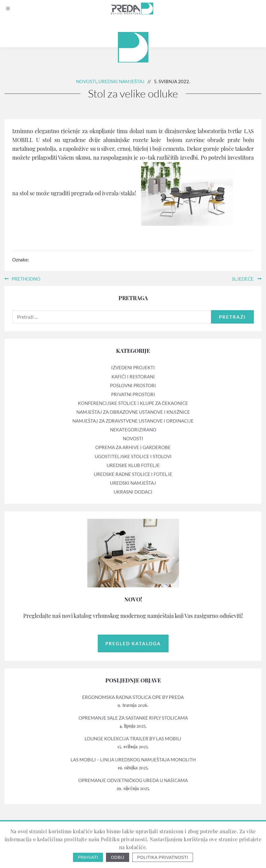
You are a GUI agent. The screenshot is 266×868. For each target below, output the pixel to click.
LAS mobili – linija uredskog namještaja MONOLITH (133, 760)
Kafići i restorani (133, 377)
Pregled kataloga (133, 643)
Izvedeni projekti (133, 367)
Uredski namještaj (121, 81)
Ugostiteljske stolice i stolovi (133, 456)
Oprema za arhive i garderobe (133, 447)
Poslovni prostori (133, 385)
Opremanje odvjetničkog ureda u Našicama (133, 780)
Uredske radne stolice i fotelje (133, 474)
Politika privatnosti (163, 857)
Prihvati (88, 857)
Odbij (118, 857)
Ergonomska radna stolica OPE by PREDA (133, 697)
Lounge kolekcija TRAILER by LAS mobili (133, 739)
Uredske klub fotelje (133, 465)
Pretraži (232, 317)
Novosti (86, 81)
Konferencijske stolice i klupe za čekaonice (133, 403)
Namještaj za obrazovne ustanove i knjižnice (133, 412)
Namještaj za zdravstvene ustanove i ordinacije (133, 421)
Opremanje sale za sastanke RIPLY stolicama (133, 718)
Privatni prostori (133, 394)
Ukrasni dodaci (133, 492)
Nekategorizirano (133, 430)
